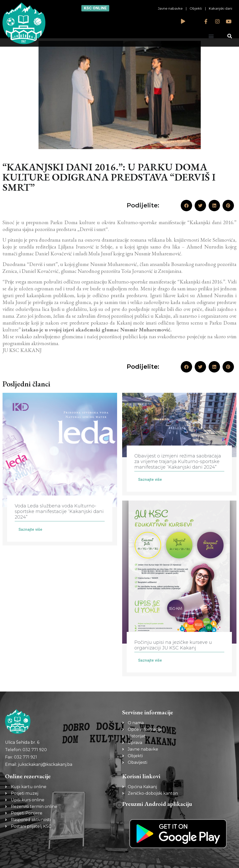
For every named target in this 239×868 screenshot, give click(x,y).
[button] (211, 36)
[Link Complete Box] (60, 469)
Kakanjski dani (220, 8)
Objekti (196, 8)
